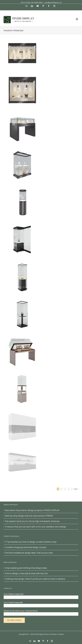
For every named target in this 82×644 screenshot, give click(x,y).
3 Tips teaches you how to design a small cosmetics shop (31, 542)
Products (53, 634)
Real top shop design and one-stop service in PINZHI (29, 516)
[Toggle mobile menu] (77, 19)
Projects (61, 634)
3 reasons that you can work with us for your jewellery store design (36, 527)
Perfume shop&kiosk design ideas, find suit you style (29, 553)
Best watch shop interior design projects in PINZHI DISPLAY (32, 510)
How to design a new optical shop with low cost (26, 573)
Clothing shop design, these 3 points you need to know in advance (35, 579)
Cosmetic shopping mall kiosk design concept (26, 547)
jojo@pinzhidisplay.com (53, 2)
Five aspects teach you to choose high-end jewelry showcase (32, 521)
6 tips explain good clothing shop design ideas (26, 568)
